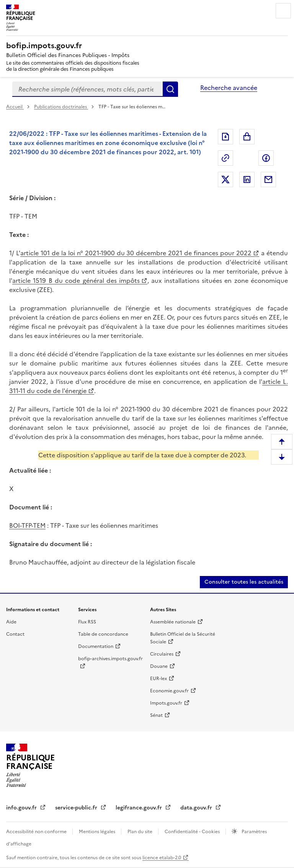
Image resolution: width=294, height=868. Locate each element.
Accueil (15, 107)
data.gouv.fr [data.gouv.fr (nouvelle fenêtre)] (197, 808)
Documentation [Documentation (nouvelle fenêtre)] (96, 646)
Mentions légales (98, 832)
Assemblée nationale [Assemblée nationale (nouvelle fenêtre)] (173, 622)
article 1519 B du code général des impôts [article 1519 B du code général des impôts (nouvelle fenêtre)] (76, 281)
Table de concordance (103, 634)
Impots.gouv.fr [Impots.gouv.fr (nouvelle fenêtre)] (166, 703)
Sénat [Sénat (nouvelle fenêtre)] (156, 715)
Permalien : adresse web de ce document (225, 158)
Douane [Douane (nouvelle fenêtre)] (159, 666)
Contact (15, 634)
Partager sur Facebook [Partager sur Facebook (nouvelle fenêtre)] (266, 158)
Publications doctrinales (61, 107)
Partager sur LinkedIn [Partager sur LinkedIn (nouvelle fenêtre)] (247, 179)
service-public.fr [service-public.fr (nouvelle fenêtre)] (77, 808)
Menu (283, 11)
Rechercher (170, 89)
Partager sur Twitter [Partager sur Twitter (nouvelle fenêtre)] (225, 179)
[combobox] (87, 89)
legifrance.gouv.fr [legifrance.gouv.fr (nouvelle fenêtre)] (140, 808)
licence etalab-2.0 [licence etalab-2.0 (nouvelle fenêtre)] (162, 858)
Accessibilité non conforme (37, 832)
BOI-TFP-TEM (27, 525)
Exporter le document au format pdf (225, 137)
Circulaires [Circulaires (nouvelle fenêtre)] (162, 654)
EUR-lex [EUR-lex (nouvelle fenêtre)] (158, 679)
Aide (11, 622)
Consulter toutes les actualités (244, 582)
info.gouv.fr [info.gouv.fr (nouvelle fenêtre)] (22, 808)
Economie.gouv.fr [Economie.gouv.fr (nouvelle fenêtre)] (169, 691)
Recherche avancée (229, 88)
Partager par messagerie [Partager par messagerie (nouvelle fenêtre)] (268, 179)
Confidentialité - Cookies (193, 832)
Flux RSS (87, 622)
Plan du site (140, 832)
